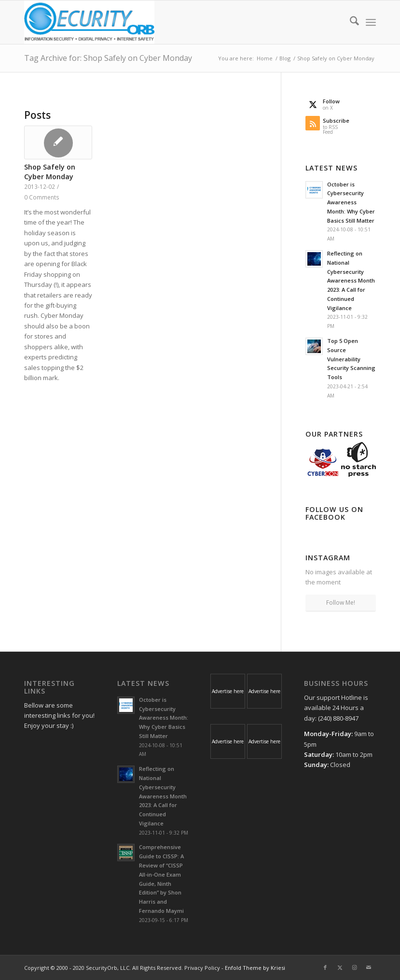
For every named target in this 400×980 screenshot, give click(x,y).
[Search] (350, 22)
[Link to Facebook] (325, 967)
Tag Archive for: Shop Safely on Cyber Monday (108, 58)
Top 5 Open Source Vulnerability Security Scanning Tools (351, 359)
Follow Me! (341, 603)
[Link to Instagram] (354, 967)
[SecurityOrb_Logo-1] (89, 22)
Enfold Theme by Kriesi (255, 968)
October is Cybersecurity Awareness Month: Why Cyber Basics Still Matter (351, 202)
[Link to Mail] (369, 967)
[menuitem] (350, 22)
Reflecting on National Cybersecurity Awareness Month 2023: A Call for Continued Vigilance (351, 281)
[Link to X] (340, 967)
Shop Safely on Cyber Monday (50, 172)
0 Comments (42, 197)
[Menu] (371, 22)
